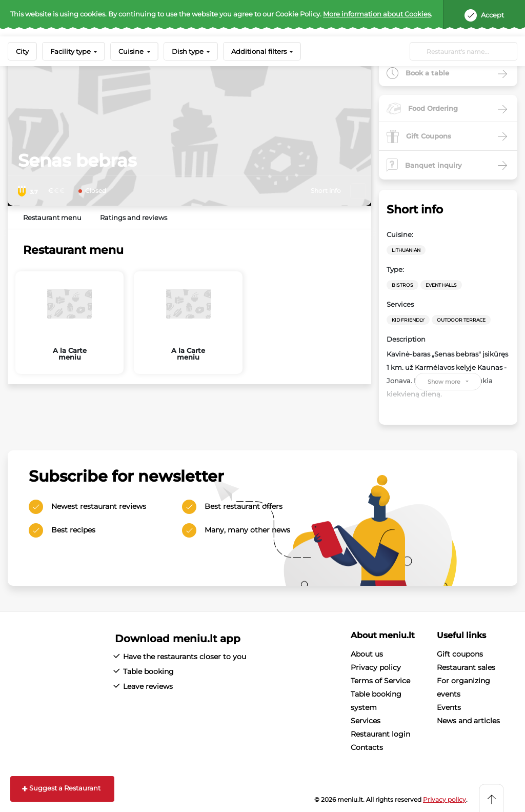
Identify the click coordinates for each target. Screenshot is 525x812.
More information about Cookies (377, 14)
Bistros (402, 285)
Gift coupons (460, 654)
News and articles (468, 721)
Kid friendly (408, 320)
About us (367, 654)
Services (366, 721)
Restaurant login (380, 734)
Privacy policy (376, 667)
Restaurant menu (52, 217)
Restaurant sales (466, 667)
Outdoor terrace (461, 320)
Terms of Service (380, 681)
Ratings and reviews (134, 217)
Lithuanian (406, 250)
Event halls (441, 285)
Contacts (367, 747)
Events (449, 707)
